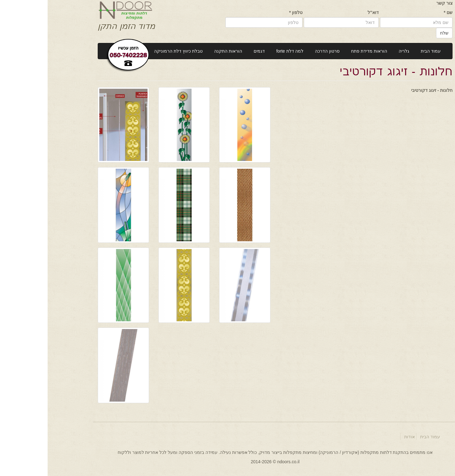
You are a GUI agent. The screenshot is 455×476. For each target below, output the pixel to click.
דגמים (212, 51)
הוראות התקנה (181, 51)
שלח (397, 33)
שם (401, 12)
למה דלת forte (242, 51)
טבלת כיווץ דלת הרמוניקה (131, 51)
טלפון (248, 12)
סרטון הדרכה (280, 51)
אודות (362, 437)
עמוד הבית (383, 51)
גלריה (356, 51)
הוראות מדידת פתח (321, 51)
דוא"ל (326, 12)
